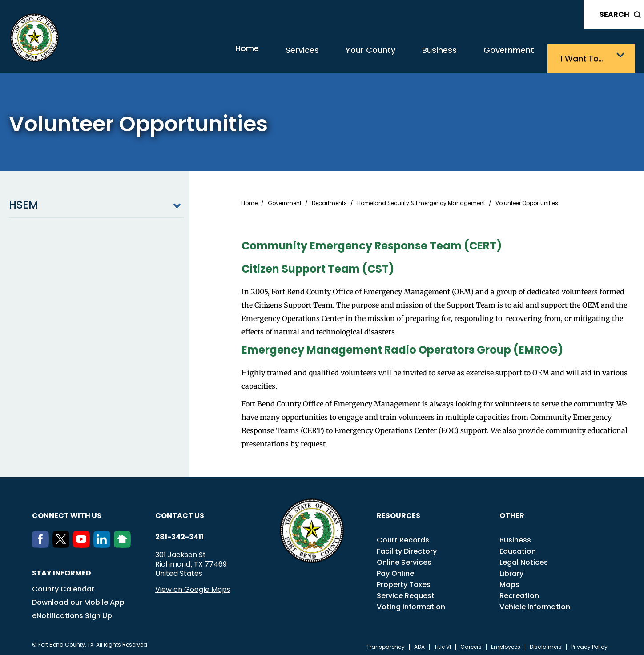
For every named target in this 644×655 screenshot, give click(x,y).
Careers (471, 643)
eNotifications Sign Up (72, 612)
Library (511, 570)
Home (197, 55)
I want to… (586, 56)
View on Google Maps (193, 586)
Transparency (386, 643)
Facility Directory (407, 548)
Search (614, 14)
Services (264, 56)
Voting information (411, 603)
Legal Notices (524, 559)
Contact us (180, 512)
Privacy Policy (589, 643)
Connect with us (67, 512)
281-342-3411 (179, 534)
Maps (509, 581)
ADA (419, 643)
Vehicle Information (535, 603)
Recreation (519, 592)
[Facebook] (42, 542)
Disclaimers (546, 643)
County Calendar (63, 585)
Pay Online (395, 570)
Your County (342, 56)
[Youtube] (83, 542)
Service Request (406, 592)
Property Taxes (404, 581)
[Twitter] (63, 542)
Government (502, 56)
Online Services (404, 559)
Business (422, 56)
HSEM (96, 201)
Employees (506, 643)
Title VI (443, 643)
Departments (329, 200)
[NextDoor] (124, 542)
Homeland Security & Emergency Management (421, 200)
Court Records (403, 536)
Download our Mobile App (78, 599)
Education (518, 548)
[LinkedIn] (104, 542)
